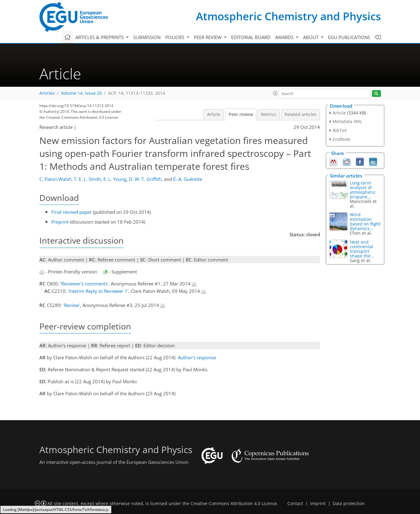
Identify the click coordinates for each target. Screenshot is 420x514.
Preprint (60, 222)
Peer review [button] (208, 37)
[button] (275, 93)
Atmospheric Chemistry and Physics (288, 16)
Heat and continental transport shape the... (362, 249)
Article (214, 114)
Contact (295, 504)
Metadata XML (347, 121)
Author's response (197, 357)
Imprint (318, 504)
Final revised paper (72, 212)
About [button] (311, 37)
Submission (147, 37)
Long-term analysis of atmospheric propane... (363, 190)
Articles (47, 93)
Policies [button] (175, 37)
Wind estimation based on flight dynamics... (365, 221)
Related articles (301, 114)
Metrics (269, 114)
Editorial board (251, 37)
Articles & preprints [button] (100, 37)
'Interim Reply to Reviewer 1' (98, 291)
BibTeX (340, 130)
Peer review (241, 114)
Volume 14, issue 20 (81, 93)
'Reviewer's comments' (84, 284)
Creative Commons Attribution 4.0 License (234, 504)
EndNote (342, 139)
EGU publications (349, 37)
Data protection (349, 504)
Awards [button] (285, 37)
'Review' (72, 305)
